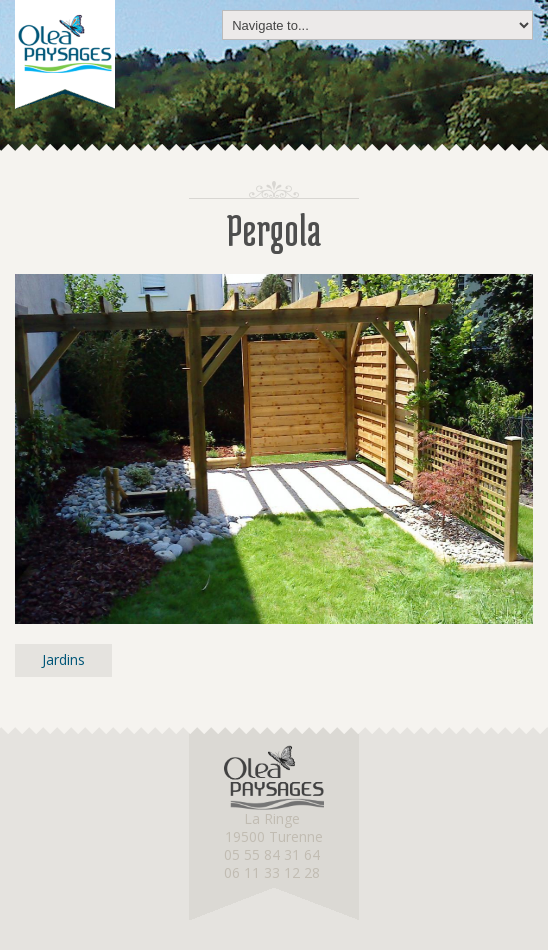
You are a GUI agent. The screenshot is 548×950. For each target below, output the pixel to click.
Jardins (63, 659)
